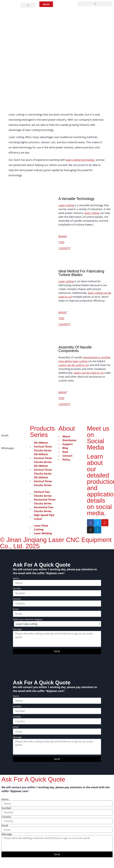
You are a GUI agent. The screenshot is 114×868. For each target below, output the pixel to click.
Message (17, 630)
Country (17, 599)
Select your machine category (28, 620)
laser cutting (92, 213)
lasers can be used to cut (89, 373)
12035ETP (64, 248)
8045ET (63, 236)
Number (17, 589)
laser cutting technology (80, 160)
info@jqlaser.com (12, 439)
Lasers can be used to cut (74, 365)
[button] (28, 5)
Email (16, 609)
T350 (61, 242)
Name (16, 578)
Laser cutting (66, 205)
